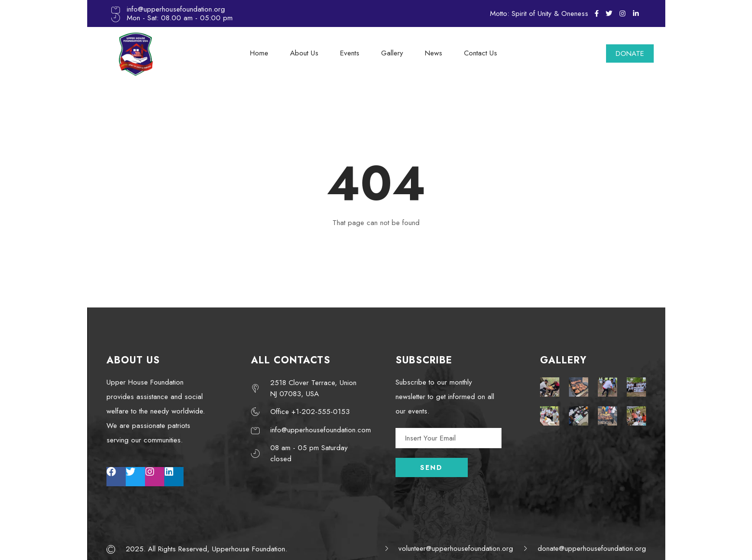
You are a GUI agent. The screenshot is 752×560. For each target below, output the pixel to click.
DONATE (630, 53)
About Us (304, 53)
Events (350, 53)
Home (259, 53)
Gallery (392, 53)
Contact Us (481, 53)
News (434, 53)
